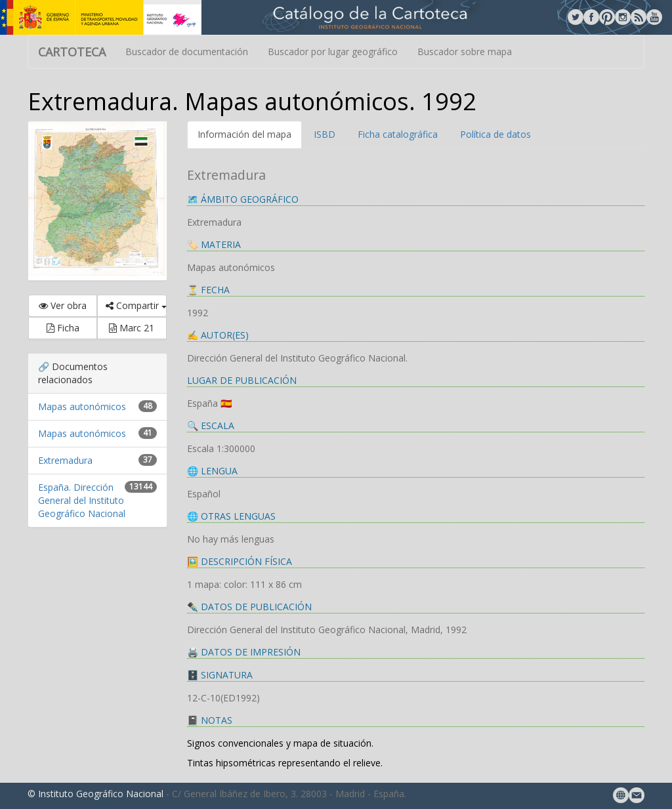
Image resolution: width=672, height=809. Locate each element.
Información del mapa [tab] (244, 134)
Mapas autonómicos (82, 406)
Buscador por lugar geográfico (333, 52)
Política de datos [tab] (495, 134)
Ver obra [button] (63, 305)
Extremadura (65, 460)
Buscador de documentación (187, 52)
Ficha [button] (63, 328)
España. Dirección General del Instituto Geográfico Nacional (82, 500)
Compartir (136, 305)
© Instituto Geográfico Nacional (95, 794)
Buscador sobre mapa (465, 52)
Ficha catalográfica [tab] (398, 134)
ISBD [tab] (325, 134)
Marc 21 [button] (132, 328)
